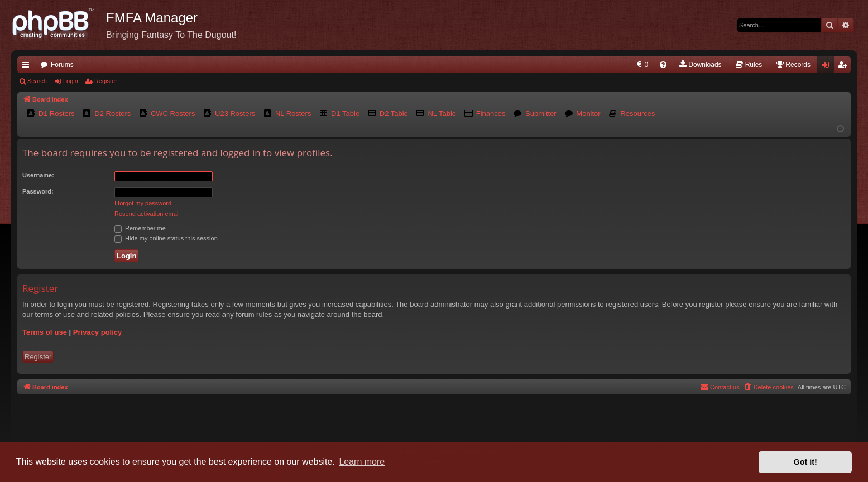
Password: (38, 191)
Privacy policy (97, 332)
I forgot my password (143, 203)
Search (37, 81)
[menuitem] (642, 65)
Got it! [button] (805, 462)
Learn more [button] (362, 462)
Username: (38, 175)
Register (106, 81)
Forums (62, 65)
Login (71, 81)
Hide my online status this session (166, 238)
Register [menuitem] (845, 67)
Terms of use (45, 332)
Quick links (28, 67)
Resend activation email (147, 214)
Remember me (140, 228)
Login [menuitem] (828, 67)
